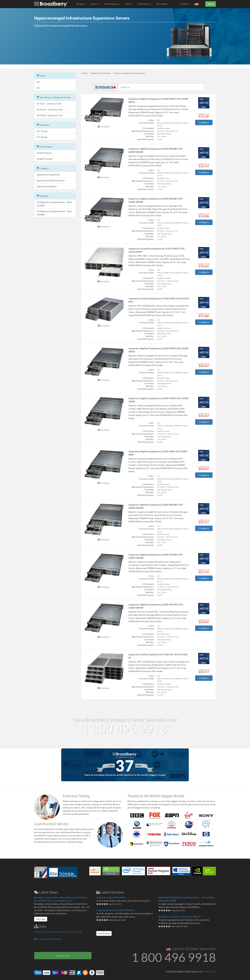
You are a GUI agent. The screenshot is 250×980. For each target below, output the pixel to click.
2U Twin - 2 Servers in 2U (49, 104)
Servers (95, 4)
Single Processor (45, 159)
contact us (62, 932)
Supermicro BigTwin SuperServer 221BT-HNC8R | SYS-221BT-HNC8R (156, 556)
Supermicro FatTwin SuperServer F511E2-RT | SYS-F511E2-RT (158, 656)
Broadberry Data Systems (48, 939)
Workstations (112, 4)
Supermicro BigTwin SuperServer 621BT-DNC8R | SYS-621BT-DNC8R (156, 150)
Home (85, 73)
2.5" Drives (42, 131)
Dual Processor (44, 153)
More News (41, 919)
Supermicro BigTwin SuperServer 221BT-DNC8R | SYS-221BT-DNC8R (156, 200)
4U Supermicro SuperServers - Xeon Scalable (54, 213)
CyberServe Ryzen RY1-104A (111, 897)
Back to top (210, 971)
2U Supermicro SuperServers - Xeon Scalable (54, 204)
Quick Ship (162, 4)
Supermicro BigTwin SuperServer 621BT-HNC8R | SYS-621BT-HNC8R (156, 506)
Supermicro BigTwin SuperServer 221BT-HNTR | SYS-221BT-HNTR (159, 400)
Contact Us (63, 956)
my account (49, 932)
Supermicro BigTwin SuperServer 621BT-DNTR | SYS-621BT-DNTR (159, 100)
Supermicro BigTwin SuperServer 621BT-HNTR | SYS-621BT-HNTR (159, 350)
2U (38, 82)
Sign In (211, 4)
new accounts (75, 932)
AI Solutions (144, 4)
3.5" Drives (42, 137)
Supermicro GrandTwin (48, 175)
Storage (81, 4)
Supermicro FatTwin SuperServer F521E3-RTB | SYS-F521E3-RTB (159, 300)
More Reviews (104, 933)
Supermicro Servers (101, 73)
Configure (204, 122)
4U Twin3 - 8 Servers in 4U (50, 115)
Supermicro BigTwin (47, 186)
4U (38, 88)
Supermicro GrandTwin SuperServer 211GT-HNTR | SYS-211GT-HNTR (157, 250)
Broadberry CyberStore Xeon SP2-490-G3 (179, 917)
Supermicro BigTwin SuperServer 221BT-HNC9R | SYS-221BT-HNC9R (156, 606)
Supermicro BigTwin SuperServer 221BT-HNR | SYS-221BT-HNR (158, 453)
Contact (185, 4)
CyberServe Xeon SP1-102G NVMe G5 (115, 910)
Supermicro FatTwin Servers (51, 180)
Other (129, 4)
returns (38, 932)
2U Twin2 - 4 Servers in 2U (50, 109)
